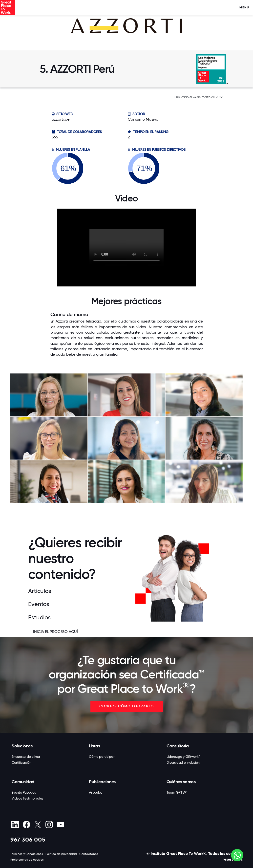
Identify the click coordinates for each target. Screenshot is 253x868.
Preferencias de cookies (27, 860)
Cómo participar (102, 757)
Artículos (95, 792)
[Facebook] (26, 825)
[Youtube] (60, 825)
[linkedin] (15, 825)
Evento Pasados (24, 792)
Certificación (21, 762)
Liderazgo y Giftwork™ (183, 757)
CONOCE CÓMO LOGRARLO (127, 706)
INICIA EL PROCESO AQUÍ (55, 632)
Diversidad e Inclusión (183, 762)
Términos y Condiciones (27, 854)
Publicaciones (102, 782)
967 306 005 (28, 839)
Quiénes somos (181, 782)
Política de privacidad (61, 854)
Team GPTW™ (177, 792)
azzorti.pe (61, 119)
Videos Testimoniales (27, 798)
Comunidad (23, 782)
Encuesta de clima (26, 757)
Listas (94, 746)
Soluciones (22, 746)
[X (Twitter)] (38, 825)
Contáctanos (89, 854)
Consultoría (178, 746)
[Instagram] (49, 825)
